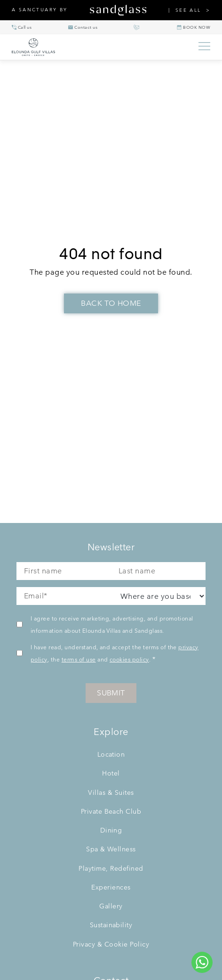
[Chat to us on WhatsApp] (202, 962)
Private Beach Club (111, 811)
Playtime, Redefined (111, 868)
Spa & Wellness (111, 849)
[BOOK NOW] (194, 27)
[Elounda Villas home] (100, 47)
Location (111, 754)
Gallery (111, 906)
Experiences (111, 887)
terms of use (79, 659)
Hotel (111, 773)
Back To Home (111, 303)
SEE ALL (188, 10)
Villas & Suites (111, 792)
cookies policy (129, 659)
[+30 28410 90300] (22, 27)
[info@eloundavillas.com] (83, 27)
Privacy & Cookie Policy (111, 944)
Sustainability (111, 925)
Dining (111, 830)
